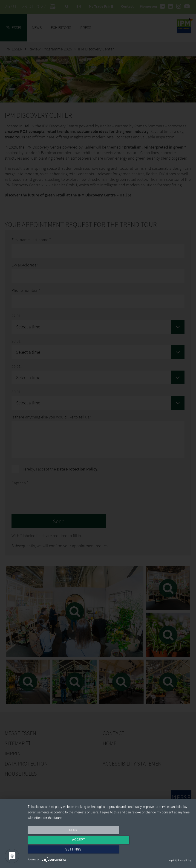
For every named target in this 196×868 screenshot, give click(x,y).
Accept (110, 851)
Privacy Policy (184, 861)
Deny (52, 851)
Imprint (172, 861)
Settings (167, 851)
